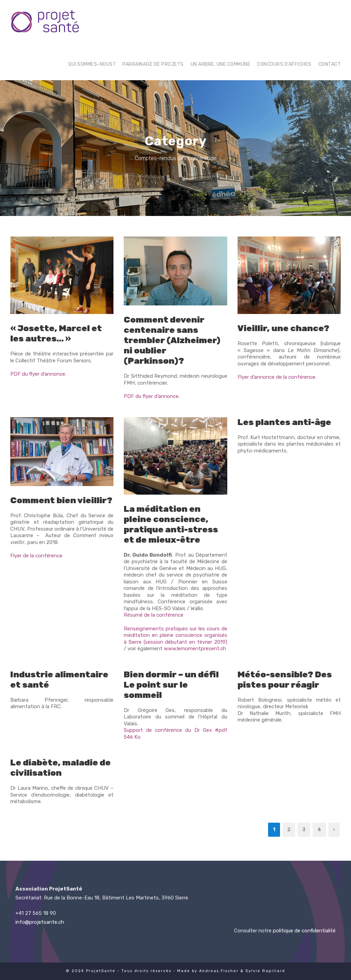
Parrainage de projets (153, 64)
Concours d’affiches (284, 64)
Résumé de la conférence (154, 615)
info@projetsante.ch (40, 922)
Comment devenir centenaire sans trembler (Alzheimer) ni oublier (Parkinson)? (172, 340)
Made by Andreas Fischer (208, 971)
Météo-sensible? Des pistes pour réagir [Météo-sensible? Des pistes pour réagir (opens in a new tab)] (285, 680)
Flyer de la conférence (36, 556)
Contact (330, 64)
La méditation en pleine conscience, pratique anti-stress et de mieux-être (171, 524)
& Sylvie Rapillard (263, 971)
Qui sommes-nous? (92, 64)
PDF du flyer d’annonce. (38, 374)
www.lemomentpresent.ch (195, 649)
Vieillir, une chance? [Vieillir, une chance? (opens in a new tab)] (283, 328)
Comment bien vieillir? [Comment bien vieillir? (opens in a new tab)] (61, 500)
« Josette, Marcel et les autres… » (56, 333)
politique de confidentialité (304, 931)
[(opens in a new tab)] (289, 275)
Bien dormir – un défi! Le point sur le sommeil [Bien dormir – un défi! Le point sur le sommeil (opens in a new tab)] (171, 685)
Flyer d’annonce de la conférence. (277, 377)
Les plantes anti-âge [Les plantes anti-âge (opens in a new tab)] (284, 422)
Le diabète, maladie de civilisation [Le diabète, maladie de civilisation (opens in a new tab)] (60, 768)
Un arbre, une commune (221, 64)
